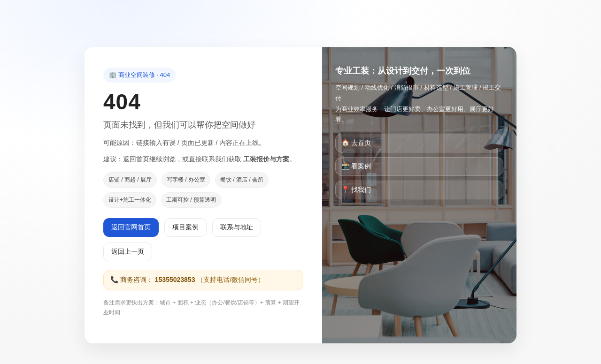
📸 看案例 (356, 166)
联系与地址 (237, 227)
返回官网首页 (131, 227)
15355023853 (175, 280)
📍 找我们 (356, 190)
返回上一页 (128, 251)
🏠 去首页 (356, 143)
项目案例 (185, 227)
